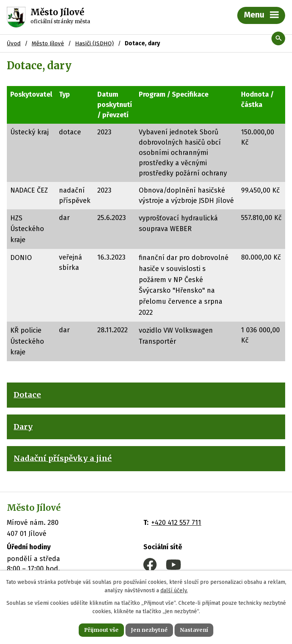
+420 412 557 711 (176, 523)
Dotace (27, 395)
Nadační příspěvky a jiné (63, 458)
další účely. (174, 591)
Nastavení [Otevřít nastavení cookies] (194, 630)
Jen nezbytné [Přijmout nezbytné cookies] (149, 630)
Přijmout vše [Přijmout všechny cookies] (101, 630)
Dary (23, 427)
